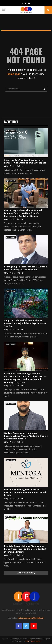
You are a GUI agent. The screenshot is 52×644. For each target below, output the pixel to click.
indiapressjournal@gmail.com (31, 618)
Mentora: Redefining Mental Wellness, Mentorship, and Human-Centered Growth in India (25, 493)
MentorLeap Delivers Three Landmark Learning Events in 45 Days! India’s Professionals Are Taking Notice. (23, 213)
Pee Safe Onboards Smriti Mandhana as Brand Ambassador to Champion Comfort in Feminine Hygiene (25, 549)
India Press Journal (33, 641)
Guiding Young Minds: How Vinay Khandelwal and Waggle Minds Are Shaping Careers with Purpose (26, 436)
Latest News (11, 121)
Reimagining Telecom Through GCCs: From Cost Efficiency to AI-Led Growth (26, 268)
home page (14, 74)
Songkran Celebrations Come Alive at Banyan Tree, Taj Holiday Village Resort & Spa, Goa (25, 323)
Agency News (11, 131)
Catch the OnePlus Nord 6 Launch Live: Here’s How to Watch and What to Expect (25, 162)
